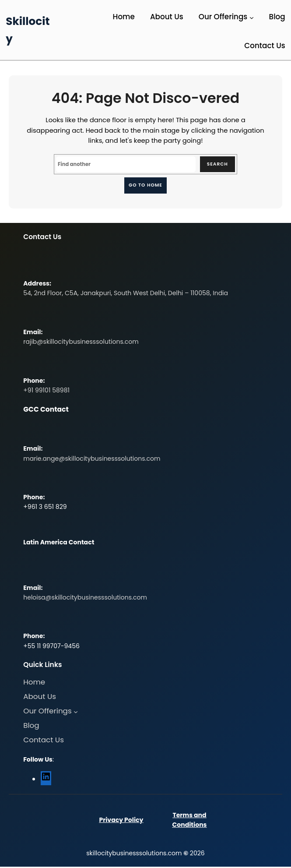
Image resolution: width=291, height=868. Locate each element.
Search (217, 165)
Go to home (145, 186)
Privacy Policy (121, 821)
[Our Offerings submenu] (252, 18)
